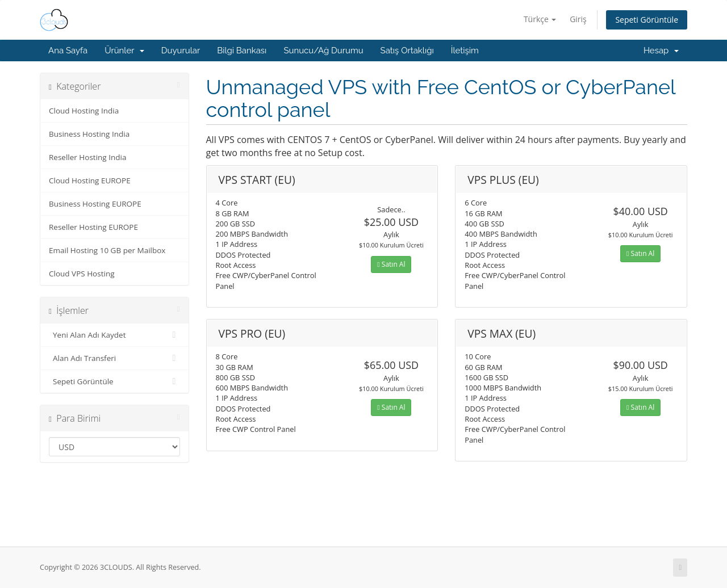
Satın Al (391, 264)
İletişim (465, 51)
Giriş (578, 19)
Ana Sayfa (68, 51)
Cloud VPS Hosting (82, 274)
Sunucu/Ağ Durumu (323, 51)
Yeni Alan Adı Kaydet (114, 335)
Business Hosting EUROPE (95, 204)
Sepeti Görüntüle (647, 20)
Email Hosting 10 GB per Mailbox (107, 250)
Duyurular (181, 51)
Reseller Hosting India (87, 157)
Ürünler (124, 51)
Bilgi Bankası (242, 51)
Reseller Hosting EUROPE (93, 227)
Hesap (661, 51)
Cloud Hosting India (84, 111)
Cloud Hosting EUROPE (90, 180)
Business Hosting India (89, 134)
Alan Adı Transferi (114, 358)
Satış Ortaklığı (407, 51)
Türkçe (540, 19)
